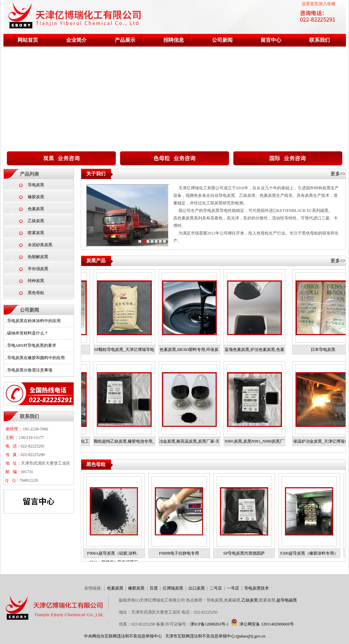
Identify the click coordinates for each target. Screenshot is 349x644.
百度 (154, 588)
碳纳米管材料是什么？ (28, 333)
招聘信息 (174, 40)
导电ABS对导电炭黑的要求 (32, 345)
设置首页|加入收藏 (319, 4)
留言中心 (271, 40)
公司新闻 (222, 40)
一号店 (233, 588)
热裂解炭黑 (38, 257)
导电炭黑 (36, 185)
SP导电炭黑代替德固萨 (246, 553)
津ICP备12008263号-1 (209, 624)
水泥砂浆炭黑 (40, 245)
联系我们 (320, 40)
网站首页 (28, 40)
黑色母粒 (36, 293)
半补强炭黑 (38, 269)
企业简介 (76, 40)
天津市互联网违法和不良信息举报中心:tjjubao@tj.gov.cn (215, 636)
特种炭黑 (36, 281)
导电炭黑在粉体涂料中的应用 (34, 321)
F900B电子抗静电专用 (181, 553)
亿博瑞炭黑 (173, 588)
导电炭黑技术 (257, 588)
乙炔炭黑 (36, 221)
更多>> (338, 174)
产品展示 (125, 40)
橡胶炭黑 (36, 197)
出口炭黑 (197, 588)
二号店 (216, 588)
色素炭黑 (36, 209)
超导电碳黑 (287, 600)
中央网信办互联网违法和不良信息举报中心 (123, 636)
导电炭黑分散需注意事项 (30, 370)
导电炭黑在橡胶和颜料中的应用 (36, 358)
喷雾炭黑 (36, 233)
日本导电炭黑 (323, 350)
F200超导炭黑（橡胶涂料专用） (311, 553)
